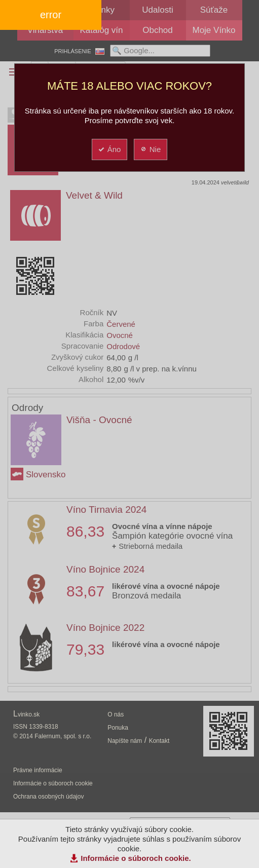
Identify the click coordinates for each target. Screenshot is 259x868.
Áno (109, 149)
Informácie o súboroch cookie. (136, 858)
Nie (150, 149)
